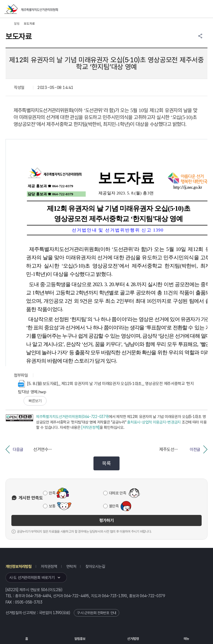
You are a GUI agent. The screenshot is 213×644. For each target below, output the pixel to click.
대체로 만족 (118, 493)
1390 (57, 613)
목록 (106, 463)
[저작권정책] (90, 427)
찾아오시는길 (95, 566)
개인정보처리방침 (19, 566)
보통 (52, 506)
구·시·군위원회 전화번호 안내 (97, 613)
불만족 (114, 506)
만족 (52, 493)
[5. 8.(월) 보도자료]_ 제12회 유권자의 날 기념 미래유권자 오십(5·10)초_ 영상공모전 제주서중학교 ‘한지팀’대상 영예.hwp (106, 387)
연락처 (71, 566)
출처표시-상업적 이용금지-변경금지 (154, 422)
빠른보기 (35, 401)
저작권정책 (49, 566)
